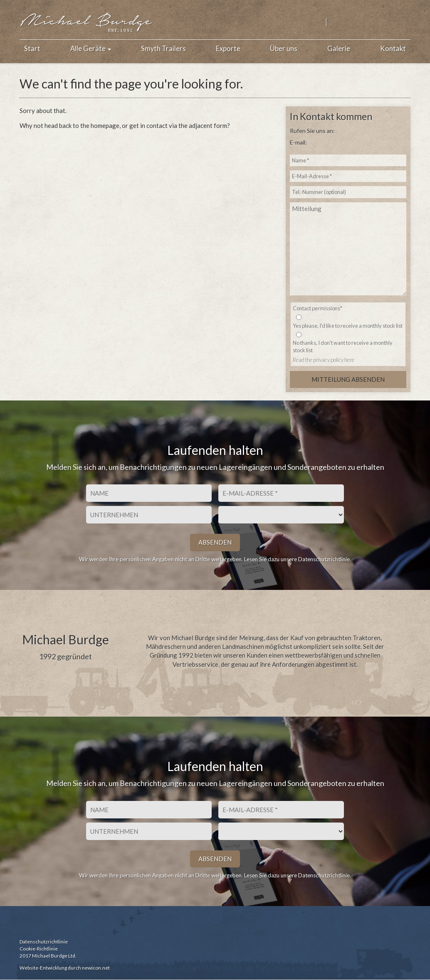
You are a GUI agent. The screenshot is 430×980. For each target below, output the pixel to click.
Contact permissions (318, 308)
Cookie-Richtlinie (39, 949)
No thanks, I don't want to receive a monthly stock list (343, 346)
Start (32, 49)
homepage (105, 125)
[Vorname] (149, 494)
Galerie (339, 49)
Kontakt (393, 49)
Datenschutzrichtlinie (44, 942)
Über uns (284, 49)
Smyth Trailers (163, 49)
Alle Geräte (91, 49)
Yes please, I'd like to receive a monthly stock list (348, 326)
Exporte (228, 49)
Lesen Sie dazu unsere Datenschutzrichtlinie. (298, 559)
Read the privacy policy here (324, 360)
